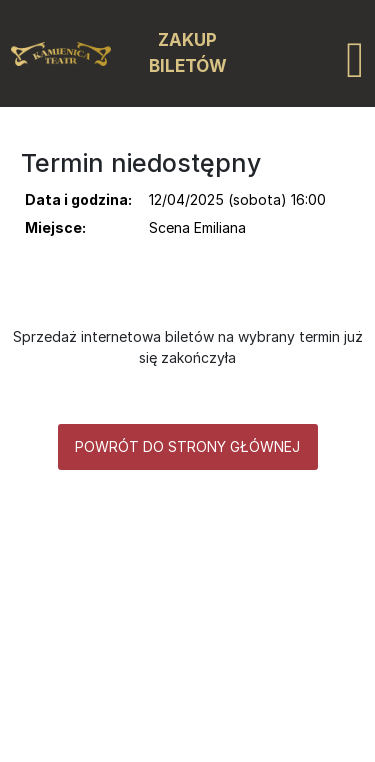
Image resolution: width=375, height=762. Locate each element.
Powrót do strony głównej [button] (187, 446)
